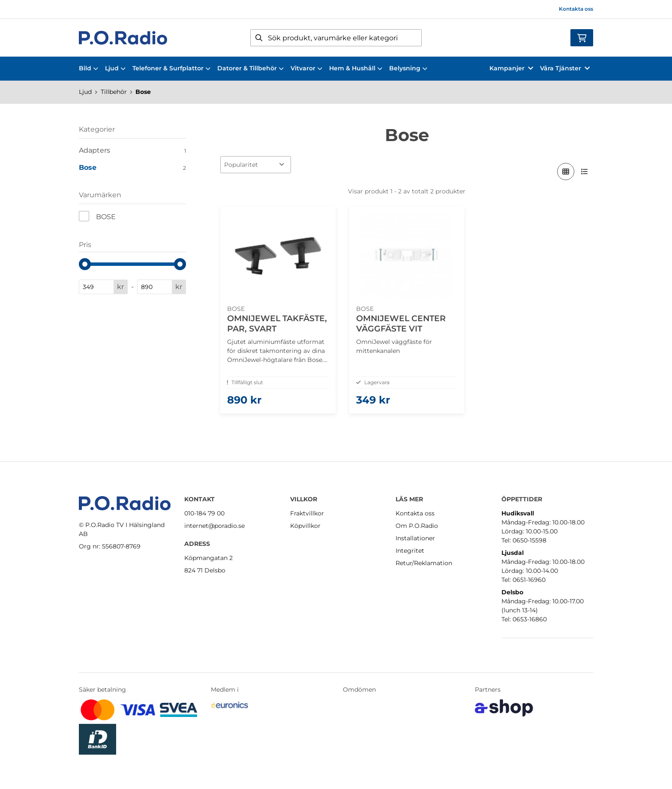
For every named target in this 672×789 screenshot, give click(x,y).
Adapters (132, 151)
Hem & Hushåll (356, 68)
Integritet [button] (410, 551)
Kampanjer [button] (511, 68)
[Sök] (336, 38)
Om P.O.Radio (417, 526)
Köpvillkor (305, 526)
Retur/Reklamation (424, 563)
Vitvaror (306, 68)
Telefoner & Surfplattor (171, 68)
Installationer (415, 538)
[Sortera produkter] (256, 165)
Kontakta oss (576, 9)
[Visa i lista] (585, 172)
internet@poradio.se (214, 526)
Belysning (408, 68)
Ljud (115, 68)
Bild (88, 68)
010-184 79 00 (204, 513)
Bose (143, 92)
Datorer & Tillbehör (250, 68)
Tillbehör (114, 92)
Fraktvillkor (307, 513)
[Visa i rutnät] (566, 172)
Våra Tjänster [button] (565, 68)
